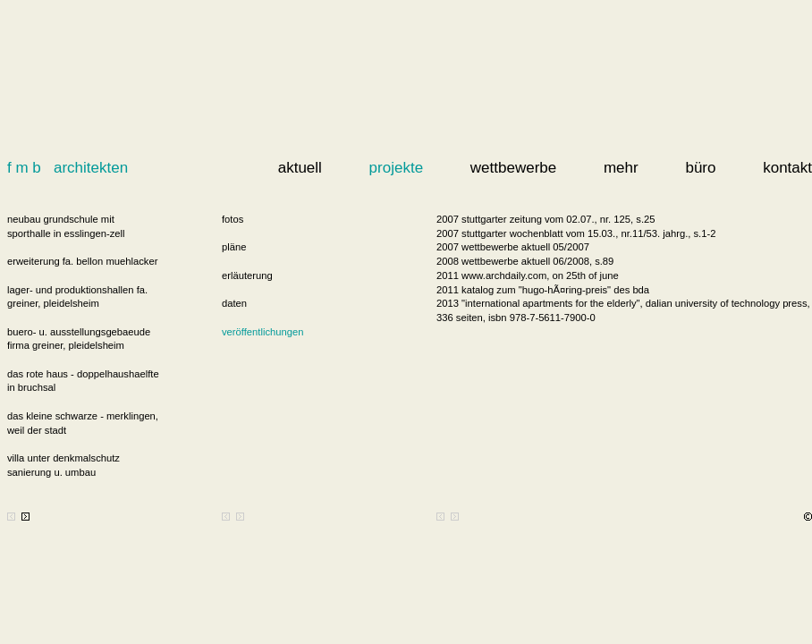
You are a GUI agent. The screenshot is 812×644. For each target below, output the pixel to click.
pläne (234, 247)
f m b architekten (68, 168)
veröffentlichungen (262, 332)
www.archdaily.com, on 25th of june (540, 275)
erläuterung (247, 275)
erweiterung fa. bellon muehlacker (82, 261)
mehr (621, 168)
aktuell (300, 168)
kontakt (787, 168)
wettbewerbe (513, 168)
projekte (396, 168)
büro (700, 168)
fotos (233, 219)
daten (234, 303)
